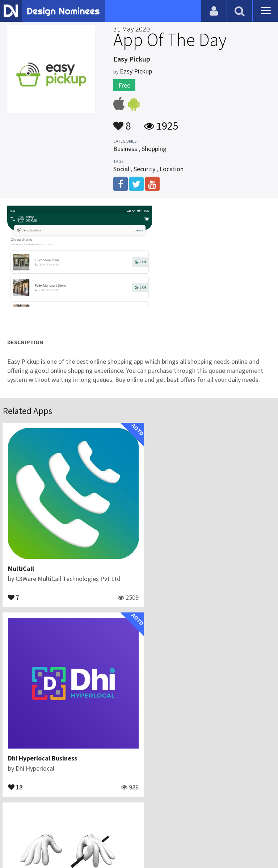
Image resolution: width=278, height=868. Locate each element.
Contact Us (42, 833)
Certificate (77, 833)
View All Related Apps (139, 802)
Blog (15, 833)
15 (16, 771)
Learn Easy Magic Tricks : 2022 (52, 742)
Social (121, 169)
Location (172, 169)
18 (155, 589)
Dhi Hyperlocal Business (182, 561)
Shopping (154, 149)
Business (125, 149)
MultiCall (21, 561)
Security (144, 169)
